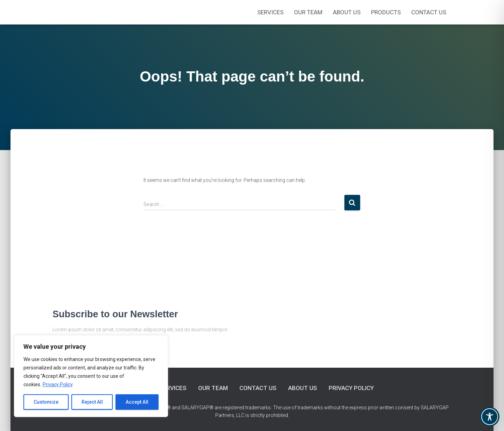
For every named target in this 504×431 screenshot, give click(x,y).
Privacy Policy (58, 384)
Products (386, 12)
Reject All (92, 402)
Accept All (137, 402)
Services (270, 12)
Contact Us (429, 12)
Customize (46, 402)
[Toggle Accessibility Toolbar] (490, 417)
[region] (91, 376)
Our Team (213, 388)
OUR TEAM (308, 12)
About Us (347, 12)
